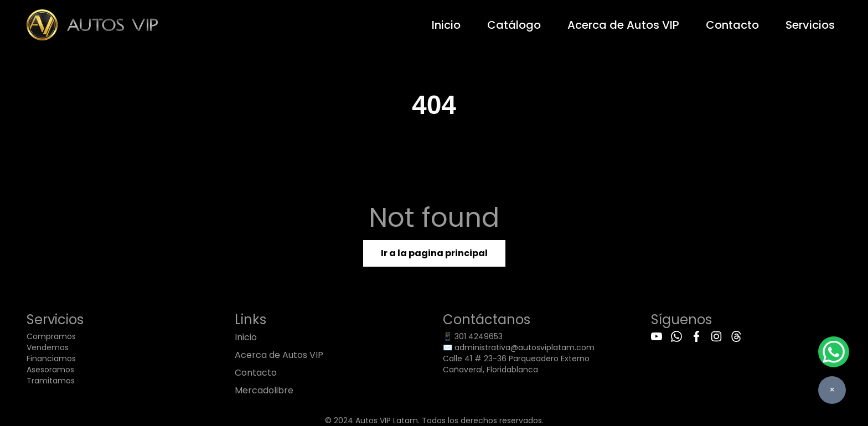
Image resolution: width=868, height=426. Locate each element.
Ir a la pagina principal (434, 253)
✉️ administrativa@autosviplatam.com (519, 347)
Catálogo (514, 25)
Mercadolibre (264, 390)
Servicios (810, 25)
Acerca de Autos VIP (623, 25)
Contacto (732, 25)
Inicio (446, 25)
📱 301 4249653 (473, 336)
